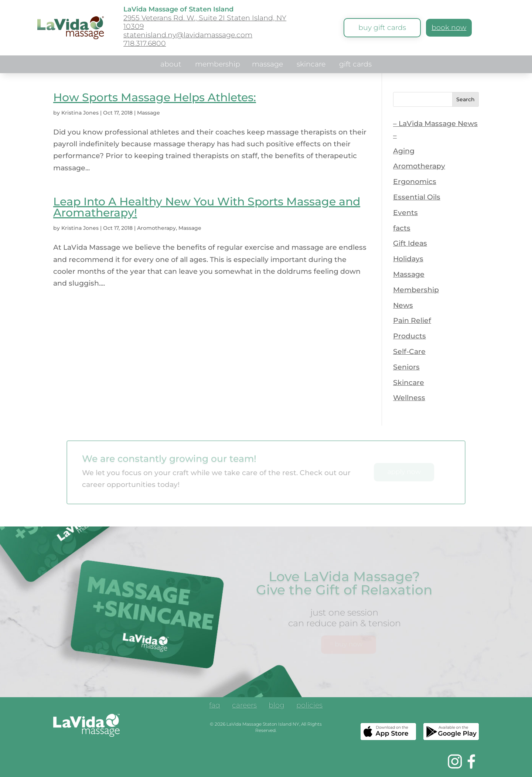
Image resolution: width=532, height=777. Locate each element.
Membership (416, 290)
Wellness (409, 398)
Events (405, 213)
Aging (404, 151)
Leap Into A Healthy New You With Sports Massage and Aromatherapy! (207, 207)
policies (309, 706)
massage (267, 65)
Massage (149, 113)
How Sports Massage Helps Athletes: (155, 97)
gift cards (355, 65)
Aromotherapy (156, 228)
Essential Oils (417, 197)
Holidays (408, 259)
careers (244, 706)
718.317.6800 (145, 43)
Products (410, 336)
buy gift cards (382, 28)
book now (449, 28)
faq (215, 706)
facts (402, 228)
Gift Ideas (410, 243)
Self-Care (409, 352)
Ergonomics (415, 182)
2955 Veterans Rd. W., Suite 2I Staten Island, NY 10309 (205, 22)
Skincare (409, 383)
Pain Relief (412, 321)
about (171, 65)
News (403, 305)
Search (465, 99)
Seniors (406, 367)
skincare (311, 65)
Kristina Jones (80, 113)
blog (277, 706)
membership (218, 65)
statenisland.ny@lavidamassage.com (188, 35)
